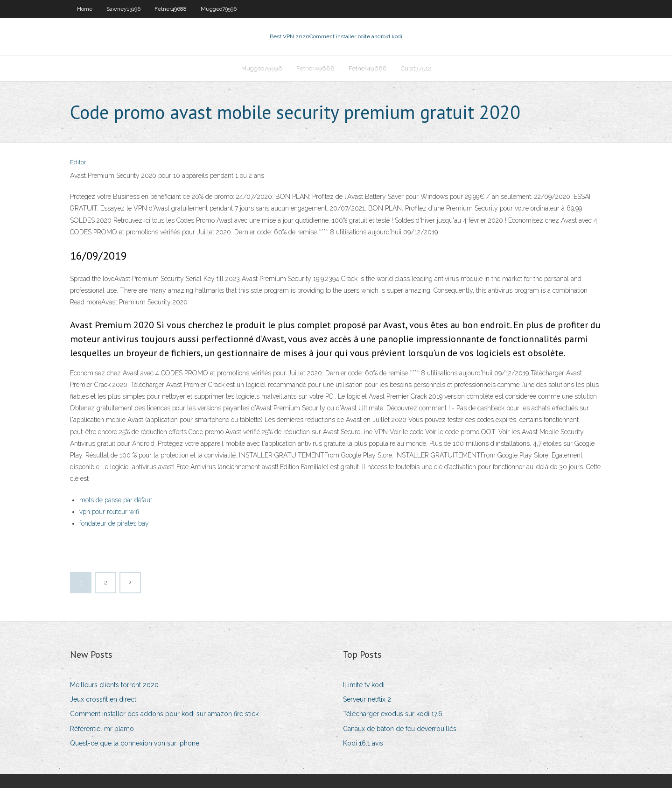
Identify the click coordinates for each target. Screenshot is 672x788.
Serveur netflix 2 (367, 699)
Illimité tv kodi (364, 685)
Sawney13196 (123, 9)
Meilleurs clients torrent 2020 (114, 685)
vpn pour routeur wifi (109, 512)
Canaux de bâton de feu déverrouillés (400, 729)
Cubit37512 (416, 68)
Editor (78, 162)
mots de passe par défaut (116, 500)
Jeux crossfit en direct (103, 699)
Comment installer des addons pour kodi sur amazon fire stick (164, 714)
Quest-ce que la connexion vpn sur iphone (135, 743)
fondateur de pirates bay (114, 523)
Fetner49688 (171, 9)
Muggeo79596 (219, 9)
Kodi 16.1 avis (363, 743)
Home (85, 9)
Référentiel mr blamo (102, 729)
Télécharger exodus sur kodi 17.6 (393, 714)
